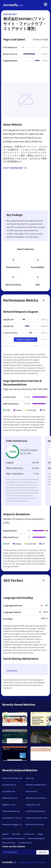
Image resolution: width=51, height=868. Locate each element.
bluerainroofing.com (12, 778)
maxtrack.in (31, 791)
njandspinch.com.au (12, 818)
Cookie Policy (25, 843)
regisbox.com (9, 804)
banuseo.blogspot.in (12, 824)
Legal (40, 834)
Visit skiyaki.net (15, 168)
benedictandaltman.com (37, 785)
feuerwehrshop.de (11, 811)
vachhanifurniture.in (35, 811)
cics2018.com (9, 791)
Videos (5, 834)
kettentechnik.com (35, 824)
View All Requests (26, 340)
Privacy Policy (9, 843)
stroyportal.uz (9, 785)
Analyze (43, 852)
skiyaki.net (10, 14)
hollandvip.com (10, 798)
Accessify (13, 5)
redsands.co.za (33, 804)
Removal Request (37, 838)
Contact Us (29, 834)
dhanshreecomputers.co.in (37, 798)
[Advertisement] (26, 74)
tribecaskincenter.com (36, 818)
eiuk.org (30, 778)
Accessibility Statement (14, 838)
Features (16, 834)
